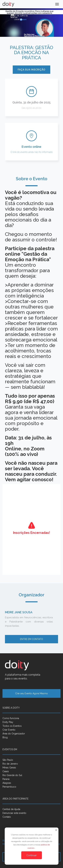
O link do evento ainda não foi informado (32, 152)
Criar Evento (9, 730)
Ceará (6, 771)
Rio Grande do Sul (12, 775)
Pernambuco (9, 787)
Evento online (32, 147)
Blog (5, 737)
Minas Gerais (9, 768)
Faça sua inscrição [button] (32, 70)
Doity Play (8, 722)
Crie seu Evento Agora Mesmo (32, 693)
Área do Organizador (14, 734)
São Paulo (8, 760)
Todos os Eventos (12, 726)
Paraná (6, 779)
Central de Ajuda (11, 809)
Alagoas (7, 783)
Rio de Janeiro (10, 764)
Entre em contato (32, 639)
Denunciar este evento (14, 813)
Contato (7, 817)
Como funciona (11, 718)
